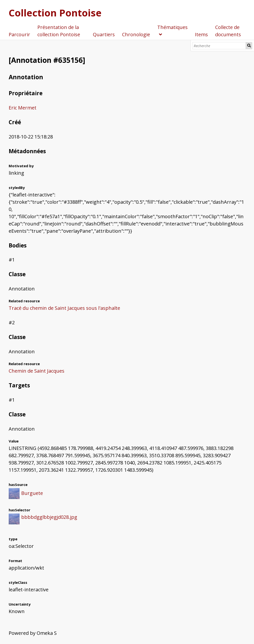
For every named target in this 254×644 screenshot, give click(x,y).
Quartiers (104, 34)
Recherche (249, 46)
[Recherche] (219, 46)
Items (201, 34)
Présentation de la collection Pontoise (59, 31)
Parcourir (19, 34)
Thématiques (172, 27)
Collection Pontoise (55, 13)
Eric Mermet (23, 108)
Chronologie (136, 34)
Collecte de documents (228, 31)
